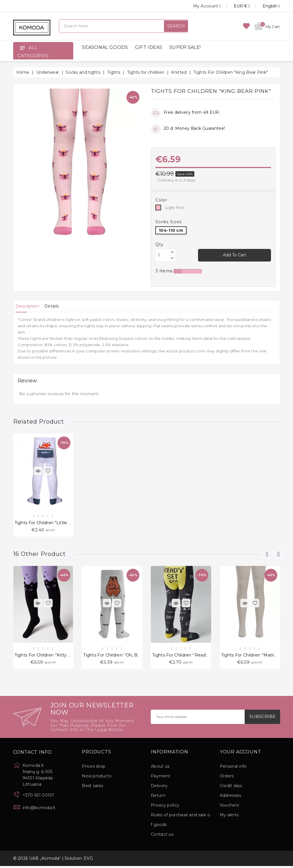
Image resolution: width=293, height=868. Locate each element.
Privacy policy (165, 807)
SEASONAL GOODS (105, 47)
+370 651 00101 (38, 797)
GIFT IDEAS (149, 47)
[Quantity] (162, 255)
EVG (88, 860)
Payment (161, 778)
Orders (227, 778)
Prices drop (94, 768)
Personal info (233, 768)
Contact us (162, 836)
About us (160, 768)
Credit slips (231, 788)
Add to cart (234, 255)
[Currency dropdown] (235, 6)
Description (30, 306)
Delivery (159, 788)
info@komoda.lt (39, 810)
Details (58, 306)
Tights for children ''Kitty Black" (48, 657)
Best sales (92, 788)
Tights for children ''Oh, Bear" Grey (120, 657)
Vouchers (229, 807)
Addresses (230, 797)
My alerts (229, 817)
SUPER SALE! (185, 47)
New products (97, 778)
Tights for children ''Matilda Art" (255, 657)
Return (158, 797)
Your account (240, 754)
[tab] (30, 306)
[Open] (22, 48)
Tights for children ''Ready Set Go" (189, 657)
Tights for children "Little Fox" (46, 523)
